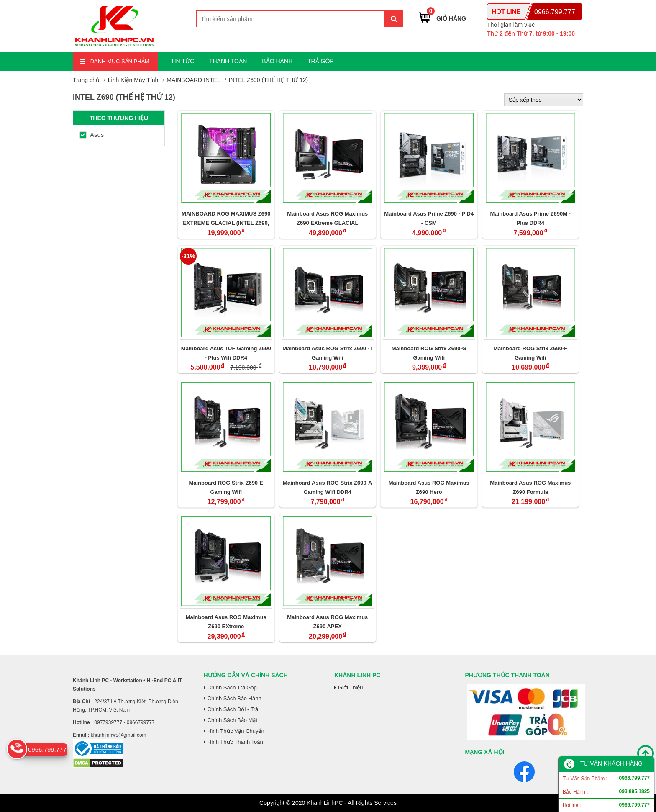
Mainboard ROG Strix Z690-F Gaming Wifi (530, 353)
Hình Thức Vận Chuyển (236, 731)
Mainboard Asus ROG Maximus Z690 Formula (530, 487)
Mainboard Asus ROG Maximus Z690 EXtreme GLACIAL (327, 218)
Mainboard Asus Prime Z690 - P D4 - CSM (429, 218)
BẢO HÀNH (277, 61)
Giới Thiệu (351, 687)
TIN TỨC (182, 61)
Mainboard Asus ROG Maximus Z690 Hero (429, 487)
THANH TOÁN (228, 61)
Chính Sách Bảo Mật (233, 720)
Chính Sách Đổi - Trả (233, 709)
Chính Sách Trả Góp (232, 687)
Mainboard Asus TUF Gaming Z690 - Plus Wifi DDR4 (226, 353)
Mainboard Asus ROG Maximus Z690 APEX (327, 622)
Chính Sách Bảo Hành (234, 698)
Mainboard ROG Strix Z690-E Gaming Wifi (226, 487)
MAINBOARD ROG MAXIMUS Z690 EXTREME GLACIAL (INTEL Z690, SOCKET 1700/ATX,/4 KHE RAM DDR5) (226, 218)
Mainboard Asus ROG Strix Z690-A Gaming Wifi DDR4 (327, 487)
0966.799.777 (555, 12)
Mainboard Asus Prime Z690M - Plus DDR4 (530, 218)
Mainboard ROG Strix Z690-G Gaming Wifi (429, 353)
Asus (92, 135)
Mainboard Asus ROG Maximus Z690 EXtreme (226, 622)
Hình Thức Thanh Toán (235, 742)
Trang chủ (86, 80)
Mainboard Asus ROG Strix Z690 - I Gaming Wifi (327, 353)
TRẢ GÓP (321, 61)
